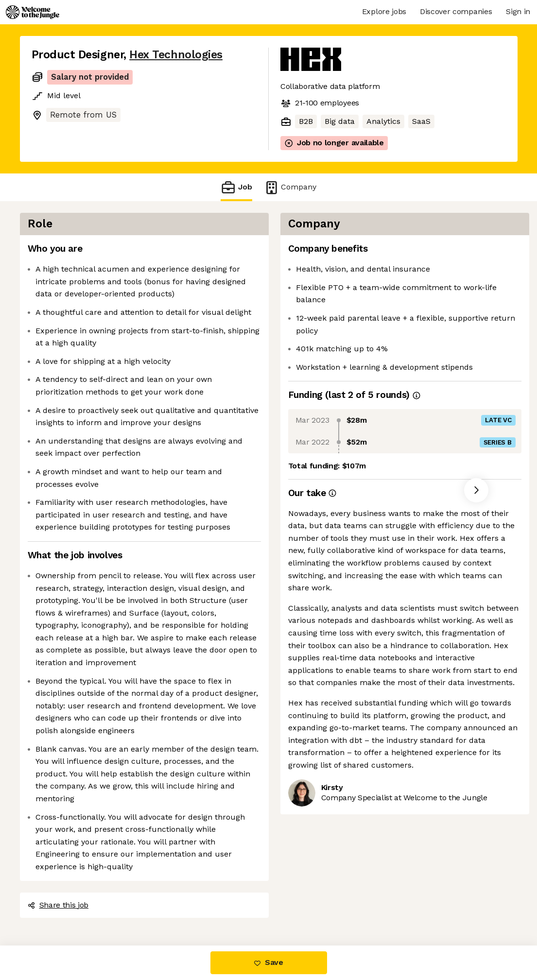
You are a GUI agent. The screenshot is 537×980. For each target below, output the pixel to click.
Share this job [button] (58, 905)
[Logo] (33, 12)
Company (290, 187)
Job (236, 187)
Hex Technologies (176, 55)
